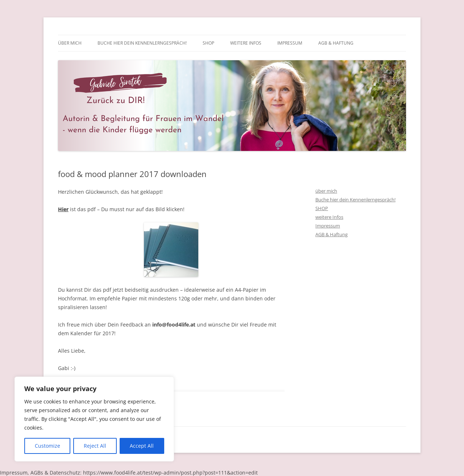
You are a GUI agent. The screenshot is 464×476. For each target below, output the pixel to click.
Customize (47, 446)
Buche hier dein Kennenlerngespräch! (142, 43)
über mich (70, 43)
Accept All (142, 446)
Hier (63, 209)
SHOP (208, 43)
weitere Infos (246, 43)
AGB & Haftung (336, 43)
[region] (94, 419)
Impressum (290, 43)
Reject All (95, 446)
